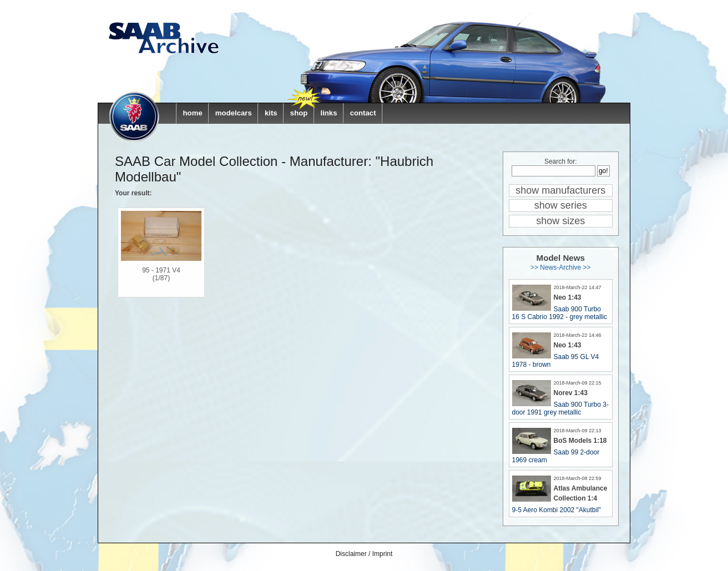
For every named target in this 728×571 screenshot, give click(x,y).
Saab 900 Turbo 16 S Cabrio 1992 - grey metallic (560, 313)
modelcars (234, 113)
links (328, 113)
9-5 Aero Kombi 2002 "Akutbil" (557, 510)
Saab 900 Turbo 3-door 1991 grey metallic (560, 408)
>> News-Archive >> (561, 267)
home (193, 113)
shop (299, 113)
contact (363, 113)
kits (271, 113)
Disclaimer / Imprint (364, 554)
